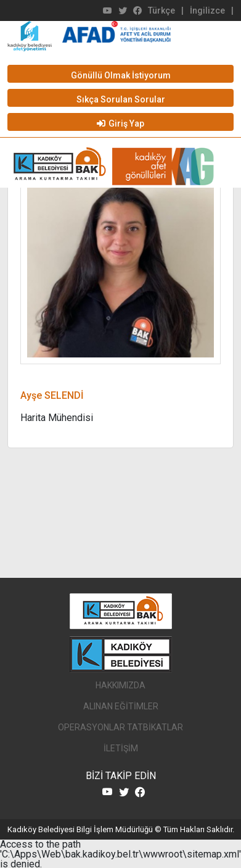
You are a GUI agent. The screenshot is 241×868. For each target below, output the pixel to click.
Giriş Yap (120, 123)
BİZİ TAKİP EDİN (121, 776)
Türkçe (161, 10)
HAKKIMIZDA (120, 685)
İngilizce (207, 10)
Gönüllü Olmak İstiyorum (121, 75)
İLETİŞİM (121, 748)
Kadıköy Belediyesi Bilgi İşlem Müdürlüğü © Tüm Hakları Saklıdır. (121, 829)
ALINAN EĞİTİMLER (121, 706)
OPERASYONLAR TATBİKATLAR (120, 727)
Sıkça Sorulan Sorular (121, 99)
